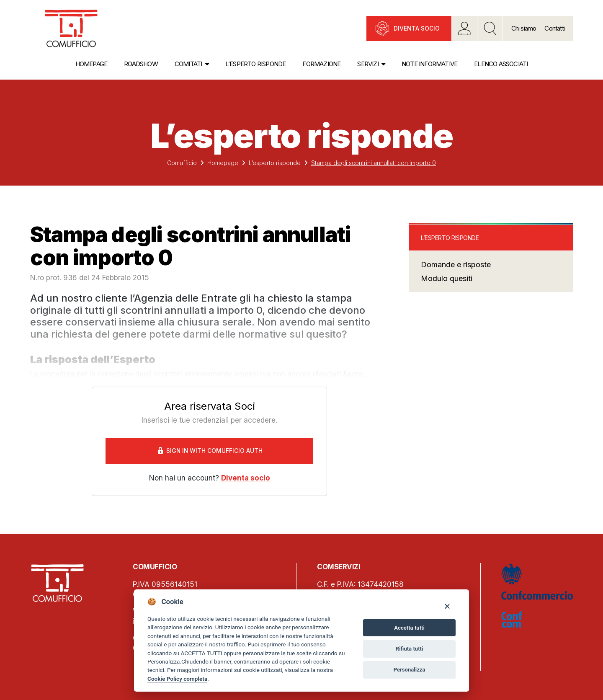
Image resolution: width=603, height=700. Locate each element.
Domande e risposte (456, 265)
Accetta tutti (409, 628)
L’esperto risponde (256, 64)
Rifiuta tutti (410, 649)
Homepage (91, 64)
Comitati (188, 64)
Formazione (321, 64)
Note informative (429, 64)
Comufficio (182, 163)
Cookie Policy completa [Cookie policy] (177, 679)
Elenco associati (501, 64)
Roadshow (141, 64)
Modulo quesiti (447, 278)
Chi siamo (524, 28)
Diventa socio (417, 28)
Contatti (554, 28)
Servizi (368, 64)
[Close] (447, 606)
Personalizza (164, 661)
